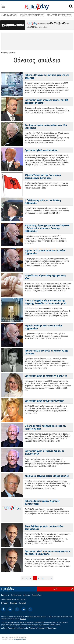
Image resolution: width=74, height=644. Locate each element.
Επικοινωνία (16, 595)
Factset (23, 603)
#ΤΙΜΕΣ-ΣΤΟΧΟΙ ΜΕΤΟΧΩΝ (32, 15)
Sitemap (27, 595)
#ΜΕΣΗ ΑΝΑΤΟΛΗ (9, 15)
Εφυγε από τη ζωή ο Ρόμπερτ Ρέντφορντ (45, 401)
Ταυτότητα (5, 595)
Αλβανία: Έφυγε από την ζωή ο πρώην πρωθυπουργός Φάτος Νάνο (43, 177)
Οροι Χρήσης (37, 595)
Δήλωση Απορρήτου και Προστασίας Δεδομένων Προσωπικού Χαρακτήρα (29, 628)
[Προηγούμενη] (23, 578)
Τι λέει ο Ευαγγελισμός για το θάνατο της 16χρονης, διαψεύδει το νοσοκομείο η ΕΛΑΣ (46, 302)
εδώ (33, 27)
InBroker (23, 619)
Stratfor (14, 603)
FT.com (5, 603)
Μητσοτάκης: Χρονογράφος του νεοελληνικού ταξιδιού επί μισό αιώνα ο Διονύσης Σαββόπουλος (47, 228)
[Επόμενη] (51, 578)
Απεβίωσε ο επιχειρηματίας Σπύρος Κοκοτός (47, 476)
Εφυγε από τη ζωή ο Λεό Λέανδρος (41, 150)
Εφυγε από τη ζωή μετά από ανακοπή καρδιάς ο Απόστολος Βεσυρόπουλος (47, 552)
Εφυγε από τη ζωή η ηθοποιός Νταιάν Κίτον (46, 376)
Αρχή (55, 589)
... (47, 578)
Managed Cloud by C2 (20, 639)
